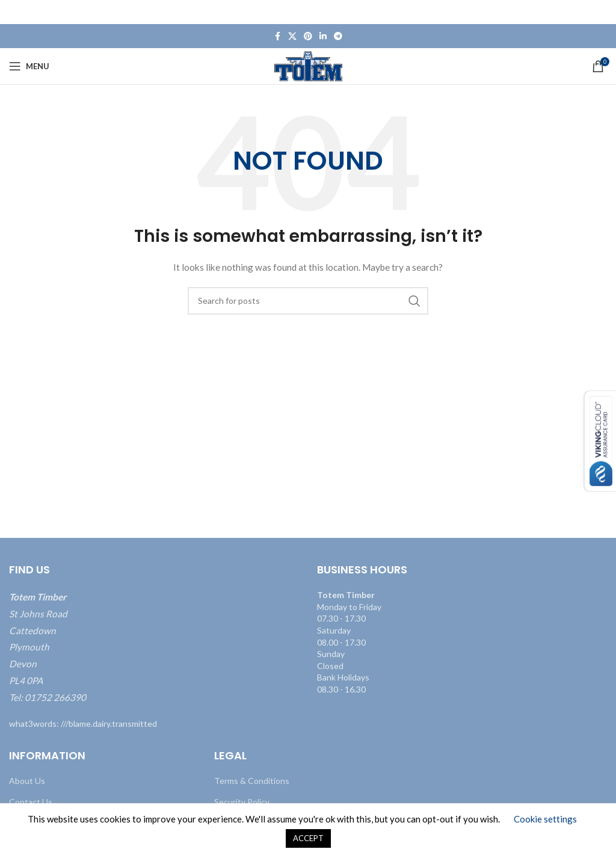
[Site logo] (308, 65)
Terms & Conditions (252, 781)
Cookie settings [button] (545, 819)
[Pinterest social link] (308, 36)
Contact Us (31, 802)
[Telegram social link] (338, 36)
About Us (27, 781)
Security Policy (242, 802)
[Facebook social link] (277, 36)
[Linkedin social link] (323, 36)
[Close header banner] (601, 12)
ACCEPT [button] (308, 838)
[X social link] (292, 36)
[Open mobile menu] (29, 66)
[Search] (308, 301)
